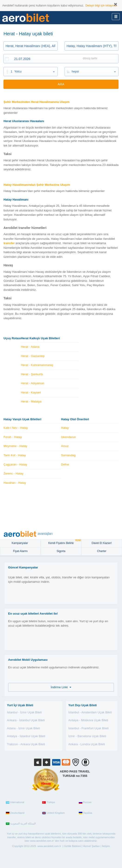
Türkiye (48, 802)
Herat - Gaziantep (33, 356)
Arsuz (65, 446)
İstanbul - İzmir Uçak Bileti (24, 712)
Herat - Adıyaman (33, 383)
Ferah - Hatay (13, 437)
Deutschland (15, 813)
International (15, 802)
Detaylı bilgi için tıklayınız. (101, 6)
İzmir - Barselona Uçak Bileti (87, 736)
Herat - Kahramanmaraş (37, 365)
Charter (102, 551)
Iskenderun (69, 437)
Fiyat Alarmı (20, 551)
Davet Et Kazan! (102, 543)
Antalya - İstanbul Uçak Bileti (26, 736)
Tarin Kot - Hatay (15, 455)
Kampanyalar (20, 543)
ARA (61, 84)
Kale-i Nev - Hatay (16, 428)
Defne (65, 464)
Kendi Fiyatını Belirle (65, 542)
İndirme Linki (61, 687)
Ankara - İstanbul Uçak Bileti (26, 720)
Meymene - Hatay (15, 446)
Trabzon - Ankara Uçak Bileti (26, 744)
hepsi (75, 71)
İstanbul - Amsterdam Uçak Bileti (90, 712)
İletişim (106, 846)
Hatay (65, 428)
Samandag (68, 455)
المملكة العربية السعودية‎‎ (21, 824)
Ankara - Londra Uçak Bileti (87, 744)
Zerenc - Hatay (13, 473)
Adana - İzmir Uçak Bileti (23, 728)
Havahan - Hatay (15, 483)
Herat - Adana (30, 347)
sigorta (61, 551)
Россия (85, 802)
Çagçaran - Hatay (15, 464)
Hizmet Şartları (91, 846)
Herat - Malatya (31, 401)
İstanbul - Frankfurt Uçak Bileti (88, 728)
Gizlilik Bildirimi (72, 846)
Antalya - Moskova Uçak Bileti (88, 720)
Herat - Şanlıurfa (32, 374)
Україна (85, 813)
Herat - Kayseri (31, 392)
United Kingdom (53, 813)
